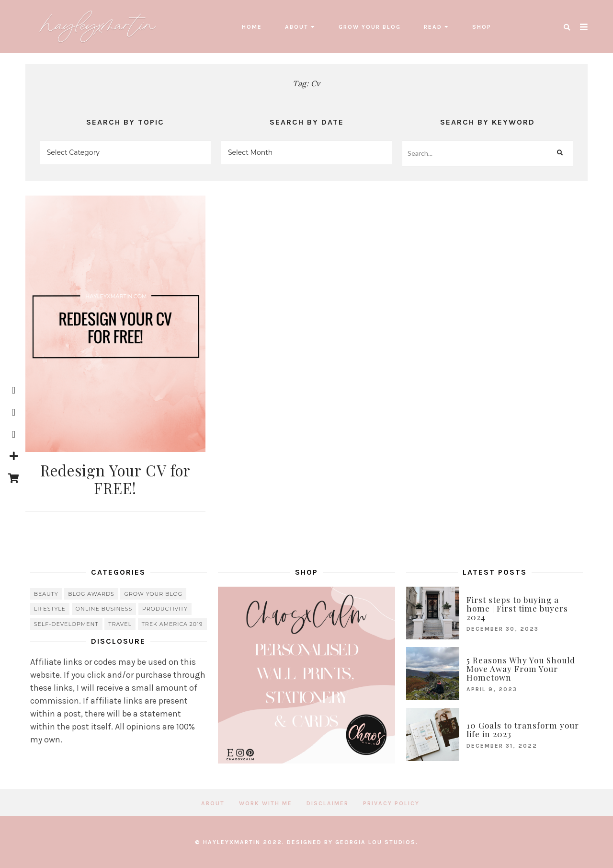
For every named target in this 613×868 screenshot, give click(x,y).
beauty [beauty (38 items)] (46, 594)
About (297, 27)
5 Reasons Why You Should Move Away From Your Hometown (521, 669)
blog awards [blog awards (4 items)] (91, 594)
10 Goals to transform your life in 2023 (523, 729)
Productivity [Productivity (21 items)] (165, 609)
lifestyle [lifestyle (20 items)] (50, 609)
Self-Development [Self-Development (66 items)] (66, 624)
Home (252, 27)
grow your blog (370, 27)
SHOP (482, 27)
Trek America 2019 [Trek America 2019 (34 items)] (172, 624)
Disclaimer (328, 803)
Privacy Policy (391, 803)
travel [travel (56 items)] (120, 624)
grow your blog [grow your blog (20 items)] (153, 594)
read (433, 27)
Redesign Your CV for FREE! (115, 479)
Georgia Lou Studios (375, 842)
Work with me (266, 803)
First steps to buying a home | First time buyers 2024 (517, 608)
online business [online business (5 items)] (104, 609)
